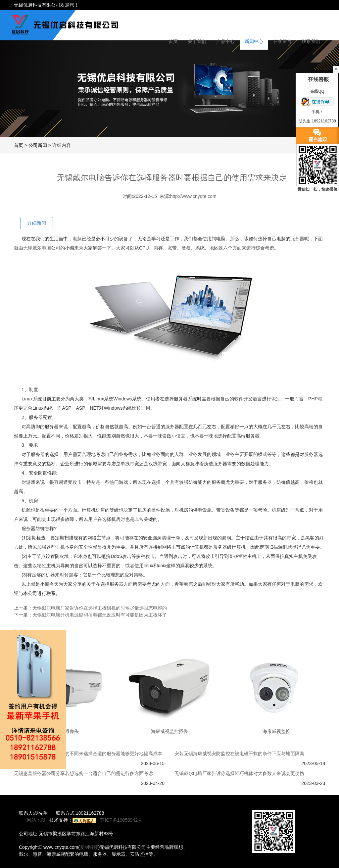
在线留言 (282, 41)
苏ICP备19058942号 (121, 820)
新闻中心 (254, 41)
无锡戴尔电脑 (37, 248)
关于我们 (197, 41)
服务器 (297, 239)
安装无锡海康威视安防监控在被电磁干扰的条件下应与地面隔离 (239, 754)
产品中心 (225, 41)
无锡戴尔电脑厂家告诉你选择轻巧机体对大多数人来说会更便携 (239, 773)
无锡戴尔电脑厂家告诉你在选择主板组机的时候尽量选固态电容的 (100, 608)
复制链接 (89, 847)
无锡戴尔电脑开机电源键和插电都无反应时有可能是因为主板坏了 (100, 615)
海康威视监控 (276, 731)
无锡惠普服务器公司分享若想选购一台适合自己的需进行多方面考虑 (83, 773)
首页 (173, 41)
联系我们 (311, 41)
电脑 (77, 239)
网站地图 (36, 820)
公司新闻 (38, 145)
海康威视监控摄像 (169, 731)
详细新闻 (37, 223)
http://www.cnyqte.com (193, 196)
